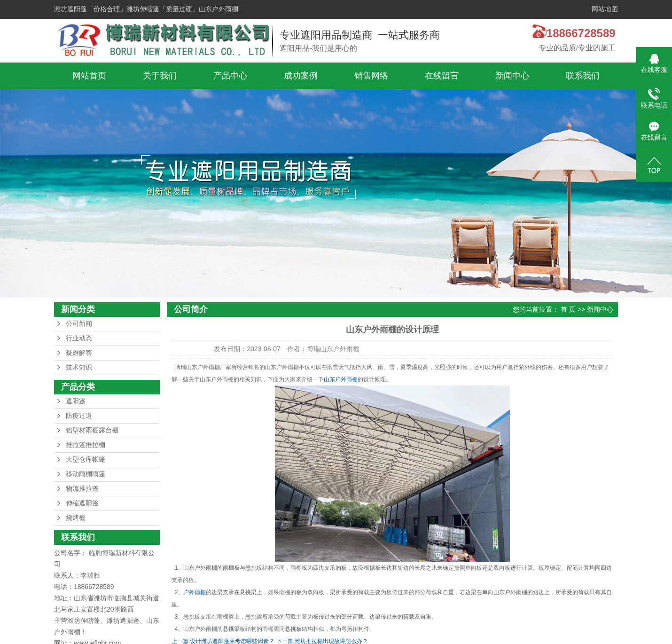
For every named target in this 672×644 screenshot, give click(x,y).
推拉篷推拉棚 (86, 445)
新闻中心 (512, 76)
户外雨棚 (195, 592)
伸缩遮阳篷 (82, 503)
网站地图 (605, 9)
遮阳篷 (76, 401)
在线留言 (442, 76)
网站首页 (89, 76)
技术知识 (79, 367)
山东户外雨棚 (341, 379)
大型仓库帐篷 (86, 459)
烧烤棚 (76, 518)
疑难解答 (79, 353)
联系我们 (583, 76)
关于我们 (160, 76)
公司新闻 (79, 324)
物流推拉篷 (82, 489)
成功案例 (301, 76)
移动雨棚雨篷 (86, 474)
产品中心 (230, 76)
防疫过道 (79, 416)
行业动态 (79, 338)
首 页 (568, 309)
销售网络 (371, 76)
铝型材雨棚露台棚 (92, 430)
